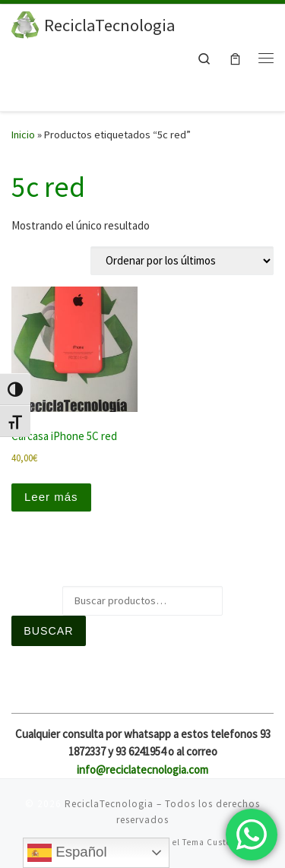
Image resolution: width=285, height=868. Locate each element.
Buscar (48, 631)
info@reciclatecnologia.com (142, 770)
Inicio (23, 135)
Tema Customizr (217, 842)
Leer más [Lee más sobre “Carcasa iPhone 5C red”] (51, 497)
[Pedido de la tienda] (182, 261)
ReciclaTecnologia (109, 804)
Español (67, 853)
